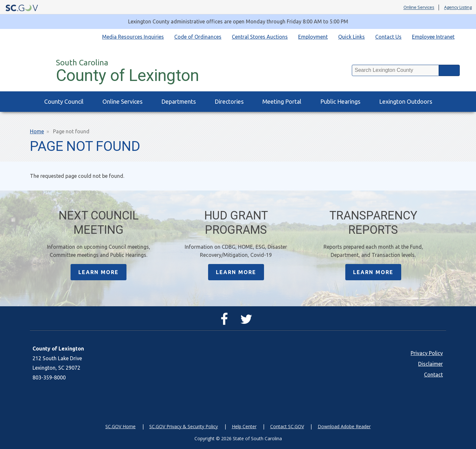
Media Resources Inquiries (133, 37)
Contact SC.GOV (287, 426)
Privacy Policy (427, 353)
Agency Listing (458, 7)
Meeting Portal (282, 101)
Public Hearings (340, 101)
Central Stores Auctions (260, 37)
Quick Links (351, 37)
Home (37, 131)
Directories (229, 101)
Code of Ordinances (198, 37)
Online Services (419, 7)
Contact (433, 375)
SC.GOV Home (120, 426)
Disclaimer (430, 364)
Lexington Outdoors (406, 101)
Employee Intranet (433, 37)
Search (449, 70)
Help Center (244, 426)
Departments (178, 101)
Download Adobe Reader (344, 426)
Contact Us (388, 37)
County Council (64, 101)
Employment (313, 37)
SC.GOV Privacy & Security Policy (184, 426)
